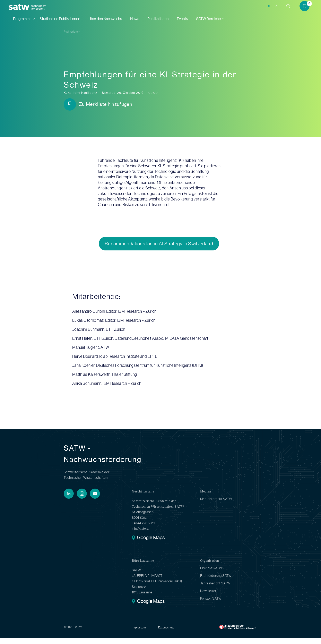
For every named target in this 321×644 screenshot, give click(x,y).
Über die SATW (211, 574)
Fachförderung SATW (216, 582)
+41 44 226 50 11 (143, 529)
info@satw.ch (141, 535)
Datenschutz (166, 634)
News (135, 19)
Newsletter (208, 597)
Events (182, 19)
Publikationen (158, 19)
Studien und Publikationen (60, 19)
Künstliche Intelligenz (81, 93)
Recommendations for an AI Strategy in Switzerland (159, 247)
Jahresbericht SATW (215, 589)
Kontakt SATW (211, 605)
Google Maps (151, 544)
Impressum (139, 634)
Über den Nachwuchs (105, 19)
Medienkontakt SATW (216, 505)
